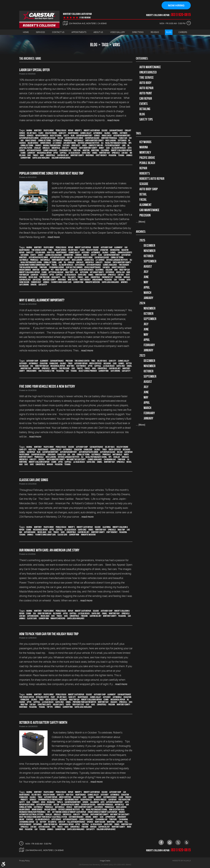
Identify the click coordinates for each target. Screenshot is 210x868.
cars (115, 363)
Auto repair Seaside (48, 138)
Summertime (68, 255)
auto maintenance (34, 150)
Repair (71, 131)
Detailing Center (42, 697)
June (146, 277)
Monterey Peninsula (109, 138)
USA (77, 272)
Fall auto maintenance (76, 822)
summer (78, 255)
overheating (115, 250)
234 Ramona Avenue (56, 267)
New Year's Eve (78, 705)
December (149, 246)
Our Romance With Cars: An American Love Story (49, 550)
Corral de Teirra (27, 146)
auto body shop (107, 247)
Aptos (56, 153)
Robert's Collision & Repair (121, 150)
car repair (31, 452)
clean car (74, 270)
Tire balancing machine (28, 267)
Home (26, 32)
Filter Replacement (113, 146)
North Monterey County (94, 141)
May (146, 282)
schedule (30, 819)
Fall (126, 822)
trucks (36, 155)
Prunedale (68, 141)
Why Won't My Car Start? (76, 460)
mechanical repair (44, 153)
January (148, 298)
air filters (37, 280)
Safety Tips (146, 119)
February (149, 345)
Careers (183, 32)
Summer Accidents (125, 253)
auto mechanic (30, 532)
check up (62, 822)
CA (128, 460)
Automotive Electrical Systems (31, 815)
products (24, 800)
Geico (43, 802)
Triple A (60, 802)
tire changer (124, 265)
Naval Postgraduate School (116, 143)
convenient (122, 817)
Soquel (95, 153)
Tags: (139, 133)
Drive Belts (76, 146)
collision (109, 270)
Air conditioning (70, 143)
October (149, 256)
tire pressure (44, 277)
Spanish (90, 822)
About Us (98, 32)
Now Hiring (176, 6)
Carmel (115, 133)
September (122, 141)
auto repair (146, 88)
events (33, 255)
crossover (51, 455)
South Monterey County (88, 148)
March (147, 293)
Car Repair (146, 98)
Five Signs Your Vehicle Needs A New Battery (47, 386)
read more (113, 120)
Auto (102, 802)
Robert (99, 797)
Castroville (57, 141)
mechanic (107, 363)
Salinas (107, 133)
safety (66, 136)
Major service (33, 143)
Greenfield (56, 148)
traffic (80, 368)
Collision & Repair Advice (61, 158)
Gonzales (46, 148)
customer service (110, 797)
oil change (57, 613)
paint (53, 697)
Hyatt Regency (101, 155)
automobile (98, 133)
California (105, 150)
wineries (124, 282)
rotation (36, 368)
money (101, 148)
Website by (181, 861)
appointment (110, 817)
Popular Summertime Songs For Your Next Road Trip (51, 173)
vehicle (69, 807)
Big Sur (60, 138)
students (44, 275)
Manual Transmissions (52, 146)
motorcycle (119, 805)
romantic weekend (93, 282)
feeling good (40, 253)
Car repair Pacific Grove (74, 138)
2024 (142, 303)
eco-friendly (81, 366)
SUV (130, 138)
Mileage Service (50, 810)
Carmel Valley (86, 133)
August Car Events (119, 267)
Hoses (85, 146)
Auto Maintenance (150, 67)
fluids (41, 133)
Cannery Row (26, 158)
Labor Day (31, 153)
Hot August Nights (97, 272)
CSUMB (23, 153)
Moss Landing (111, 141)
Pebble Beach (61, 131)
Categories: (142, 58)
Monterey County (77, 155)
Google (170, 842)
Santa (68, 705)
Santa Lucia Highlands (41, 158)
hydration (104, 250)
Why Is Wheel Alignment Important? (42, 300)
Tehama (121, 155)
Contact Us (58, 32)
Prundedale (39, 457)
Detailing (145, 109)
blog (73, 136)
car (115, 280)
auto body (86, 253)
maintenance (73, 133)
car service (99, 807)
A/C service (57, 143)
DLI (102, 143)
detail (143, 194)
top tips (50, 707)
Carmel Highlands (50, 150)
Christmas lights (44, 705)
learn (121, 797)
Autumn (120, 822)
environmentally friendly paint (50, 800)
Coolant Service (60, 250)
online (22, 819)
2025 (142, 240)
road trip (121, 530)
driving (88, 817)
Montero (86, 150)
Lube (124, 146)
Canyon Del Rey (63, 155)
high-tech (51, 253)
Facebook (161, 842)
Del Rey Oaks (32, 133)
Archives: (141, 232)
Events (143, 104)
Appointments (79, 32)
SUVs (29, 155)
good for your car (42, 366)
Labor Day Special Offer (34, 70)
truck (70, 363)
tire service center (39, 250)
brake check (107, 136)
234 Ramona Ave (65, 150)
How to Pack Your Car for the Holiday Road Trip (49, 634)
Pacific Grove (49, 131)
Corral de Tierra (45, 141)
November (150, 251)
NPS (130, 143)
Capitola (63, 153)
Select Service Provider (88, 371)
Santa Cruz (86, 153)
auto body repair (81, 363)
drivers (34, 285)
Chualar (37, 148)
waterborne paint (72, 800)
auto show (84, 272)
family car (123, 138)
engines (38, 146)
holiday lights (58, 705)
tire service (147, 78)
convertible (50, 155)
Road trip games (62, 270)
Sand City (62, 133)
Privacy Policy (24, 861)
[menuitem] (26, 32)
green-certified (95, 363)
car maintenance (116, 131)
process (128, 797)
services (30, 136)
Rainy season (100, 822)
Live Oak (125, 153)
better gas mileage (56, 272)
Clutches (66, 146)
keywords (145, 142)
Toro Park (77, 150)
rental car (120, 272)
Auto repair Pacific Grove (29, 138)
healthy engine (51, 133)
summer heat (36, 282)
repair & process (42, 136)
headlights (56, 277)
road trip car (125, 270)
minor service (46, 143)
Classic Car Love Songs (34, 480)
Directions (138, 32)
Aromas (129, 155)
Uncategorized (148, 72)
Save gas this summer (74, 267)
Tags (105, 45)
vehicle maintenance (92, 267)
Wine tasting (73, 280)
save (108, 148)
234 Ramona (123, 819)
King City (65, 148)
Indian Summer (25, 270)
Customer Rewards (76, 817)
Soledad (74, 148)
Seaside (104, 131)
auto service (80, 265)
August (41, 255)
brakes (86, 255)
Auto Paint (146, 93)
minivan (127, 277)
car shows (25, 255)
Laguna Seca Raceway (53, 255)
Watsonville (79, 141)
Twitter (178, 842)
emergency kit (107, 277)
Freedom (118, 277)
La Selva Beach (74, 153)
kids (131, 702)
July (146, 272)
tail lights (72, 277)
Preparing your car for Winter (84, 702)
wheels (54, 368)
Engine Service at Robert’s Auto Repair (102, 812)
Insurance (51, 802)
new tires (71, 366)
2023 (142, 355)
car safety (43, 285)
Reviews (155, 32)
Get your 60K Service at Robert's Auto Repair (69, 812)
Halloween (94, 802)
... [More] (141, 222)
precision (69, 361)
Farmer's (36, 802)
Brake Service (31, 141)
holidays (114, 702)
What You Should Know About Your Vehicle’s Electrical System (43, 817)
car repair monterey (84, 136)
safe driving (24, 285)
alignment (118, 247)
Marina (29, 131)
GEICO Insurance (25, 824)
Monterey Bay (105, 153)
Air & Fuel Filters (26, 148)
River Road (90, 155)
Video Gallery (118, 32)
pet (52, 270)
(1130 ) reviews (85, 18)
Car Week (106, 267)
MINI (116, 270)
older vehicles (86, 800)
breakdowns (97, 280)
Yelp (187, 842)
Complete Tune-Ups (96, 146)
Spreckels (116, 153)
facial (143, 200)
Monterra (95, 150)
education (44, 363)
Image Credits (105, 861)
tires (50, 250)
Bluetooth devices (86, 270)
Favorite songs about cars (61, 282)
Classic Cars (62, 535)
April (147, 287)
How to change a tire (46, 371)
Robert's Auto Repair (92, 131)
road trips (69, 272)
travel (54, 265)
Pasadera (112, 155)
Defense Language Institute (89, 143)
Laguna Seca (89, 260)
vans (116, 45)
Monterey (38, 131)
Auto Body (145, 83)
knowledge (54, 363)
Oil (128, 146)
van (22, 141)
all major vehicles (119, 148)
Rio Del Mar (33, 277)
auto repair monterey (122, 136)
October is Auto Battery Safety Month (43, 723)
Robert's (78, 131)
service (97, 136)
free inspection (124, 800)
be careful (52, 822)
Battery (43, 822)
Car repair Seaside (92, 138)
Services (40, 32)
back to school (56, 136)
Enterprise (110, 272)
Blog (169, 32)
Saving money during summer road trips (34, 265)
